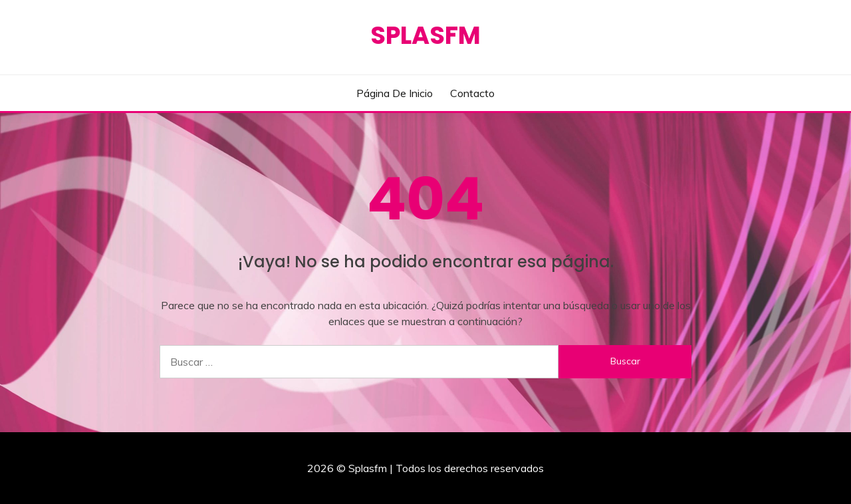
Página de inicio (395, 93)
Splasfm (425, 35)
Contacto (472, 93)
